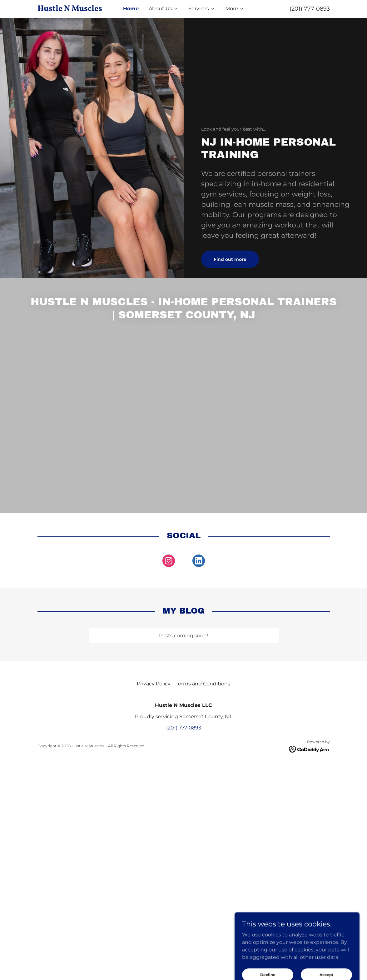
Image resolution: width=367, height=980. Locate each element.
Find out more (230, 259)
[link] (74, 9)
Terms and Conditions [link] (203, 684)
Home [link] (131, 9)
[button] (164, 9)
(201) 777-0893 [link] (310, 9)
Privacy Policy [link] (154, 684)
